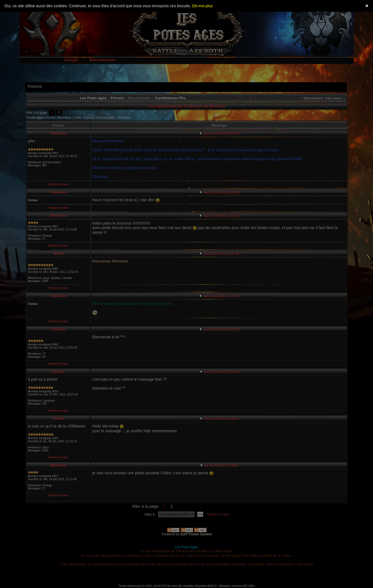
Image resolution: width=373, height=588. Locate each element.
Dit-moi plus (202, 6)
